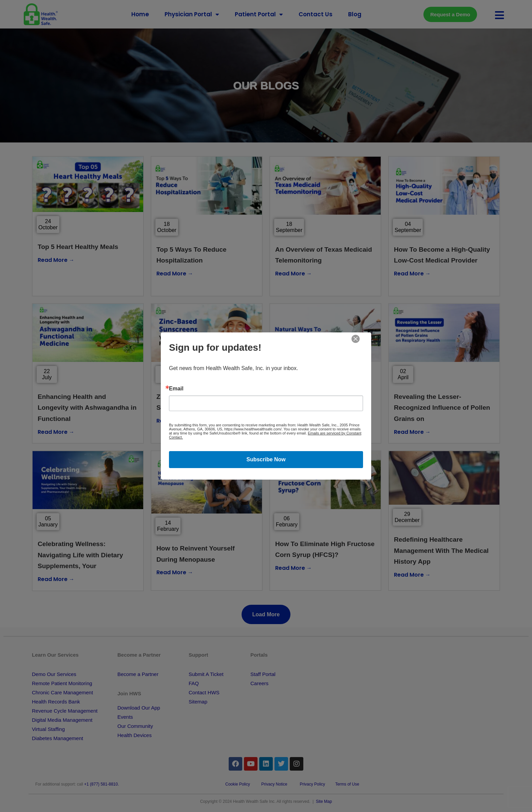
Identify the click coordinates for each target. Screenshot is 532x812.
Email (176, 389)
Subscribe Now (266, 459)
